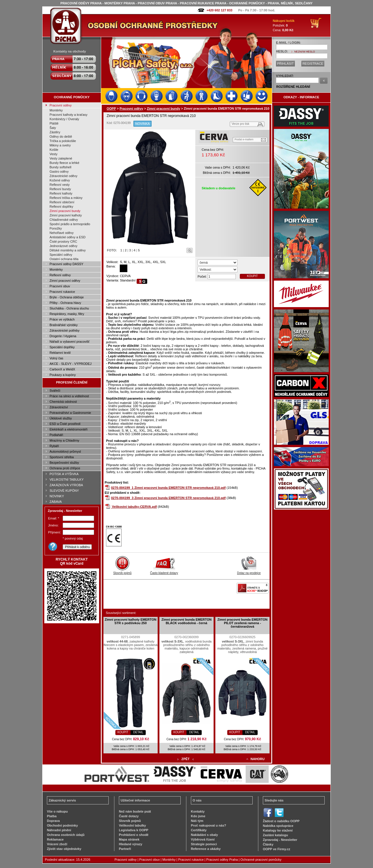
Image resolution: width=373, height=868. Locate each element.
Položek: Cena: (284, 25)
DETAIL (138, 732)
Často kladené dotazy (164, 571)
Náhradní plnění (59, 830)
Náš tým (197, 821)
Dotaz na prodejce (249, 571)
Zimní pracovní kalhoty (66, 215)
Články (268, 844)
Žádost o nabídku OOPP (281, 821)
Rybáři (54, 446)
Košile (54, 150)
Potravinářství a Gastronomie (70, 413)
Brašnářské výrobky (64, 325)
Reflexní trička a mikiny (66, 198)
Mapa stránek (129, 839)
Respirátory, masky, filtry (67, 314)
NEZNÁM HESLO (305, 52)
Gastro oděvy (59, 171)
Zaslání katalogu (275, 835)
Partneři (125, 849)
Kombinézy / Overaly (64, 119)
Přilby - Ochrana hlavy (65, 303)
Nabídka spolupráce (278, 826)
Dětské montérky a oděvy (68, 250)
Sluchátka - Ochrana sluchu (69, 308)
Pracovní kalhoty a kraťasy (68, 115)
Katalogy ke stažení (278, 830)
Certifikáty (199, 830)
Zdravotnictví (59, 407)
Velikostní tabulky (132, 825)
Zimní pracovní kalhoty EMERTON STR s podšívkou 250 (131, 621)
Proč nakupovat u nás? (209, 825)
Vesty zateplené (61, 158)
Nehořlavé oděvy (62, 233)
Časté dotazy (129, 816)
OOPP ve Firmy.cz (277, 849)
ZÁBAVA (56, 502)
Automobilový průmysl (65, 452)
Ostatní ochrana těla (64, 259)
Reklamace (55, 839)
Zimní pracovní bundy (65, 211)
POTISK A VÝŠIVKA (64, 474)
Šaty (53, 128)
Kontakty (198, 811)
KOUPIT (252, 276)
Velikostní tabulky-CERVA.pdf (134, 507)
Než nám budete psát (135, 811)
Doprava (53, 821)
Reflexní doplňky (61, 206)
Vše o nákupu (57, 811)
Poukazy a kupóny (63, 375)
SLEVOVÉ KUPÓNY (64, 491)
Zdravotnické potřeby (65, 330)
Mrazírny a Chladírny (64, 440)
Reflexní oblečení (62, 202)
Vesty (53, 154)
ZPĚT (185, 759)
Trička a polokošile (63, 141)
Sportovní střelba (62, 457)
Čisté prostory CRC (63, 242)
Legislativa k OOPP (134, 830)
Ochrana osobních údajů (66, 835)
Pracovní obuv (60, 286)
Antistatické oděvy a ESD (68, 237)
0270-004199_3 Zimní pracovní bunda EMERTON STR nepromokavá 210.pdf (168, 498)
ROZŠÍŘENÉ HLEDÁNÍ (293, 87)
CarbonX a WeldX (62, 369)
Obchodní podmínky (62, 825)
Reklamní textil (60, 353)
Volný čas (56, 358)
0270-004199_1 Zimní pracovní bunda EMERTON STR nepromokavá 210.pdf (168, 488)
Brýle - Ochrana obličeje (67, 297)
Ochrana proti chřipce (65, 468)
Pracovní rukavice (62, 292)
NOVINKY (57, 496)
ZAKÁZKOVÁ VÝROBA (66, 485)
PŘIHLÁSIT (285, 64)
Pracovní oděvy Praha (222, 860)
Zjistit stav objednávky (64, 849)
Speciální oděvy (61, 255)
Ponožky (56, 228)
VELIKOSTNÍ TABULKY (67, 480)
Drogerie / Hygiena (63, 336)
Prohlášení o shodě (134, 835)
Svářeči (55, 391)
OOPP (111, 108)
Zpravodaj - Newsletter (280, 840)
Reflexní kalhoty (61, 193)
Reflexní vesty (60, 185)
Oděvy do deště (61, 136)
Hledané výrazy (131, 844)
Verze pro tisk (241, 124)
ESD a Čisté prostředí (65, 424)
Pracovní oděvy (61, 105)
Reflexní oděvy (60, 275)
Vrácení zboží (57, 844)
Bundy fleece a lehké (64, 163)
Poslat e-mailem (244, 139)
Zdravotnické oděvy (63, 176)
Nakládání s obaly (204, 835)
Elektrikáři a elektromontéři (68, 429)
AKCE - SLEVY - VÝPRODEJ (71, 364)
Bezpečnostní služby (64, 463)
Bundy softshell (60, 167)
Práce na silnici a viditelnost (69, 396)
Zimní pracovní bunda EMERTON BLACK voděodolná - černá (186, 621)
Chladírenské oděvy (64, 220)
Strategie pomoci (204, 844)
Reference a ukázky (206, 849)
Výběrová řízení (203, 839)
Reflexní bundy (60, 189)
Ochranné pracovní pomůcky (261, 860)
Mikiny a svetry (60, 145)
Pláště (54, 123)
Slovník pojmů (123, 571)
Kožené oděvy (60, 180)
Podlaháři (56, 435)
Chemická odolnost (63, 402)
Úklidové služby (61, 418)
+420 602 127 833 (219, 10)
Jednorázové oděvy (63, 246)
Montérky (56, 110)
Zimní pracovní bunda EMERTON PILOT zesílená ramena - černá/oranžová (242, 623)
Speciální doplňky (62, 347)
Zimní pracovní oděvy (65, 281)
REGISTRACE (313, 64)
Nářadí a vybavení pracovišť (70, 342)
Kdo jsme (198, 816)
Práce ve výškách (62, 319)
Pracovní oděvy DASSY (66, 264)
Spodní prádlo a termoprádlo (70, 224)
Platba (52, 816)
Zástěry (55, 132)
